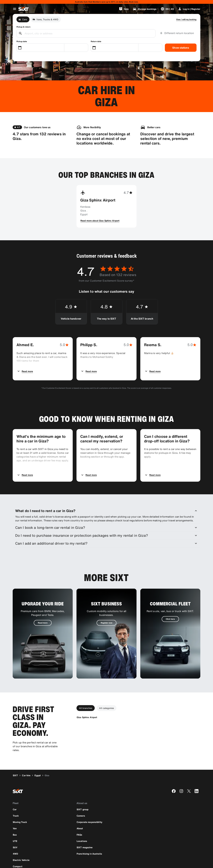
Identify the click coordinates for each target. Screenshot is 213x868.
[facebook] (174, 762)
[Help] (124, 9)
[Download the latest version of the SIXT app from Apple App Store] (22, 848)
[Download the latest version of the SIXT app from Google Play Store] (45, 848)
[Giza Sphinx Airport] (87, 688)
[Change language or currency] (167, 9)
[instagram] (181, 762)
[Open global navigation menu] (15, 9)
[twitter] (189, 762)
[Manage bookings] (145, 9)
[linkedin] (197, 762)
